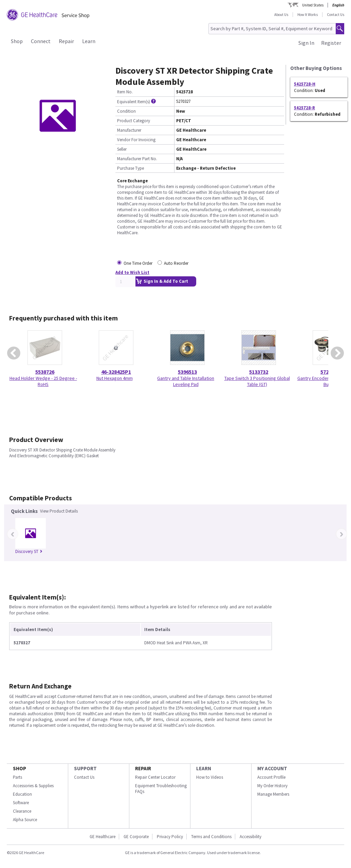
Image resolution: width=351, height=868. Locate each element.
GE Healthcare (103, 837)
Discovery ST (29, 551)
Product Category (134, 121)
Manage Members (273, 794)
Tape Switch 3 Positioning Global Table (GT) (257, 381)
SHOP (20, 768)
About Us (281, 15)
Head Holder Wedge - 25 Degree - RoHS (43, 381)
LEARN (204, 768)
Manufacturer (129, 130)
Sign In (306, 43)
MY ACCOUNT (272, 768)
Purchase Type (131, 168)
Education (22, 794)
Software (21, 803)
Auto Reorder (176, 263)
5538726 (45, 372)
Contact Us (336, 15)
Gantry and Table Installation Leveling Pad (186, 381)
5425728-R (304, 108)
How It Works (308, 15)
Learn (89, 41)
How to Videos (210, 777)
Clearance (22, 811)
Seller (122, 149)
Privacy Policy (170, 837)
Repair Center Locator (155, 777)
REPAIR (143, 768)
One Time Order (138, 263)
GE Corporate (136, 837)
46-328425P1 (116, 372)
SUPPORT (85, 768)
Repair (66, 41)
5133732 (259, 372)
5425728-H (305, 84)
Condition (126, 111)
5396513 (187, 372)
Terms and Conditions (211, 837)
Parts (17, 777)
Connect (41, 41)
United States (313, 5)
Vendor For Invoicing (136, 140)
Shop (17, 41)
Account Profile (271, 777)
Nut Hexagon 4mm (115, 378)
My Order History (272, 786)
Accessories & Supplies (33, 786)
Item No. (125, 92)
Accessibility (251, 837)
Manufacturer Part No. (137, 159)
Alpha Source (25, 820)
